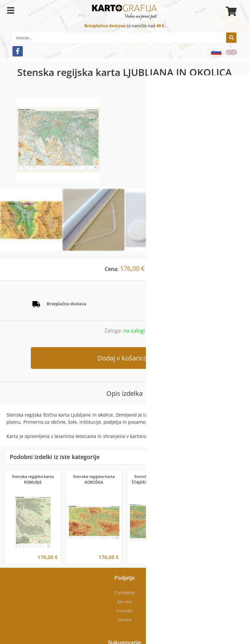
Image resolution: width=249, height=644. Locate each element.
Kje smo (125, 601)
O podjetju (125, 592)
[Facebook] (18, 51)
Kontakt (124, 611)
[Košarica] (230, 11)
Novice (125, 620)
